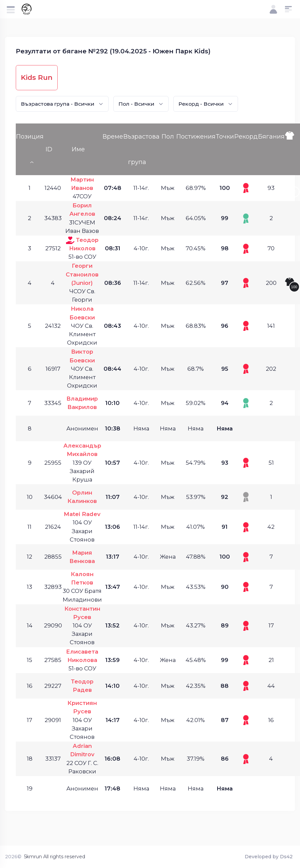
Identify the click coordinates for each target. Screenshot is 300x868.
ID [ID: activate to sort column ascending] (49, 149)
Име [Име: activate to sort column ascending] (78, 149)
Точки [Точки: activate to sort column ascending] (225, 137)
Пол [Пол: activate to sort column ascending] (168, 137)
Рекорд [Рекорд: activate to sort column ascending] (246, 137)
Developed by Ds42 (269, 857)
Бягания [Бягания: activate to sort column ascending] (271, 137)
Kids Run (37, 77)
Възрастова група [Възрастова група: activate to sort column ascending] (141, 149)
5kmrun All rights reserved (55, 857)
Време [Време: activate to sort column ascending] (113, 137)
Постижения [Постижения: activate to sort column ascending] (196, 137)
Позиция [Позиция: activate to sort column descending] (30, 137)
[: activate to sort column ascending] (292, 149)
